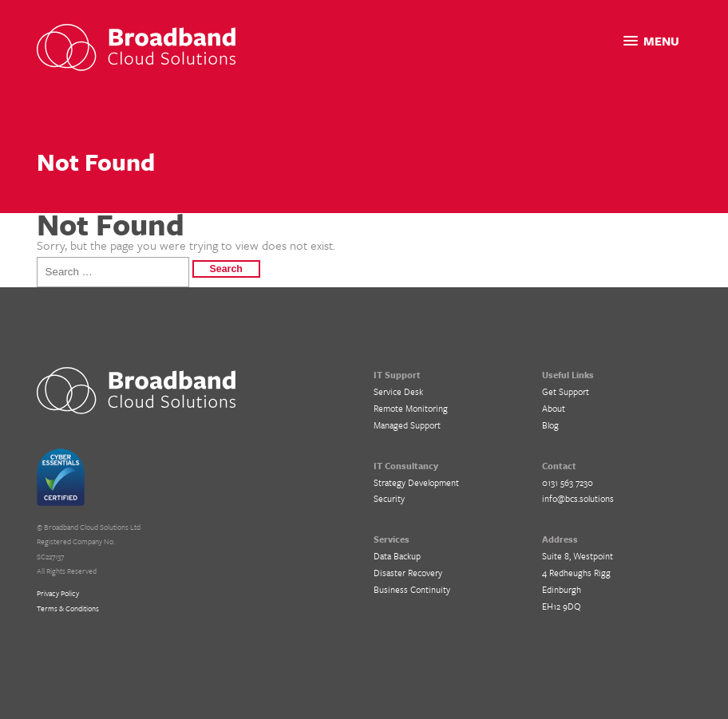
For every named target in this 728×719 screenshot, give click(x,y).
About (554, 408)
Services (392, 539)
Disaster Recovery (408, 573)
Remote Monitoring (411, 408)
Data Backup (397, 556)
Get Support (566, 391)
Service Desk (398, 391)
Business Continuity (412, 589)
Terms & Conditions (68, 608)
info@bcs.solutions (578, 498)
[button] (651, 41)
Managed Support (407, 425)
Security (389, 498)
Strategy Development (416, 482)
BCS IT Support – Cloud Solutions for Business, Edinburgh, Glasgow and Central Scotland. (136, 391)
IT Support (397, 375)
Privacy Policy (58, 593)
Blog (550, 425)
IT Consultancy (406, 466)
